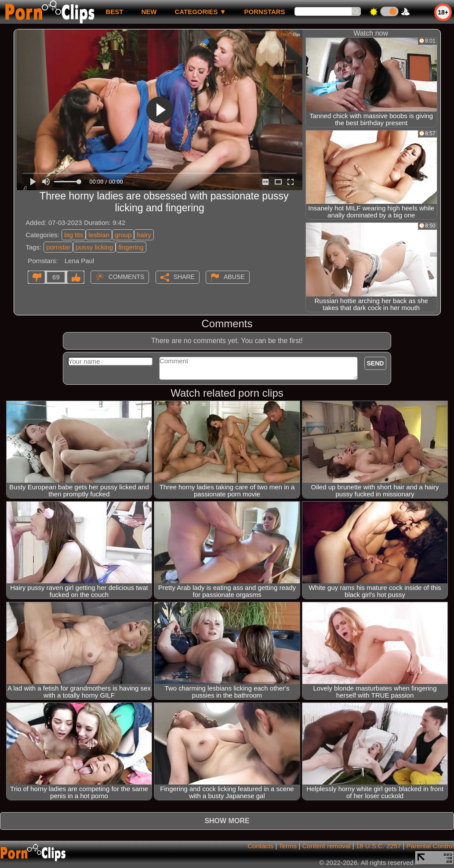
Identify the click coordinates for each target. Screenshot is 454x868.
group (123, 235)
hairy (144, 235)
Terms (288, 846)
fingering (131, 247)
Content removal (326, 846)
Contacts (260, 846)
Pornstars (265, 12)
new (149, 12)
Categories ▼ (200, 12)
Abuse (234, 277)
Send (376, 363)
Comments (127, 277)
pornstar (58, 247)
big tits (74, 235)
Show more (227, 821)
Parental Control (430, 846)
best (114, 12)
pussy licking (94, 247)
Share (184, 277)
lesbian (99, 235)
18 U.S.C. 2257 (379, 846)
